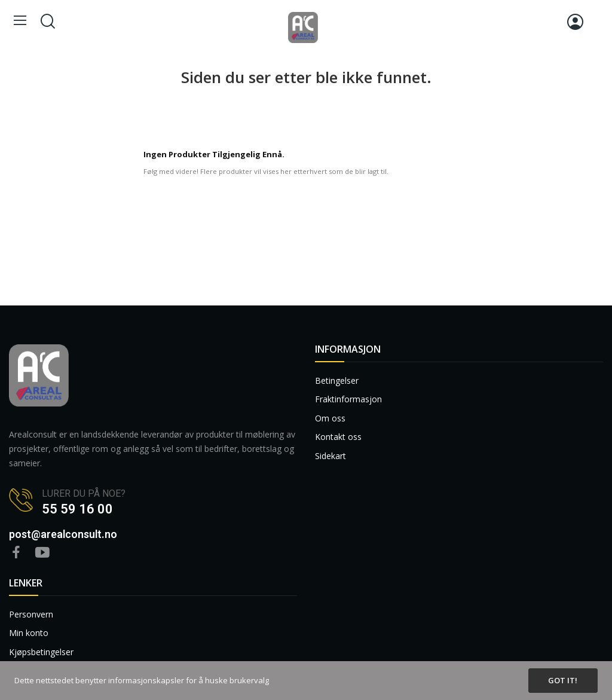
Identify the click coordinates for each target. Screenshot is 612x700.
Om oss (330, 418)
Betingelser (337, 380)
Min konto (29, 633)
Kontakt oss (338, 437)
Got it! (563, 680)
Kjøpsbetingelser (41, 652)
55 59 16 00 (77, 509)
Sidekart (331, 456)
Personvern (31, 614)
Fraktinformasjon (348, 399)
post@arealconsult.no (63, 534)
